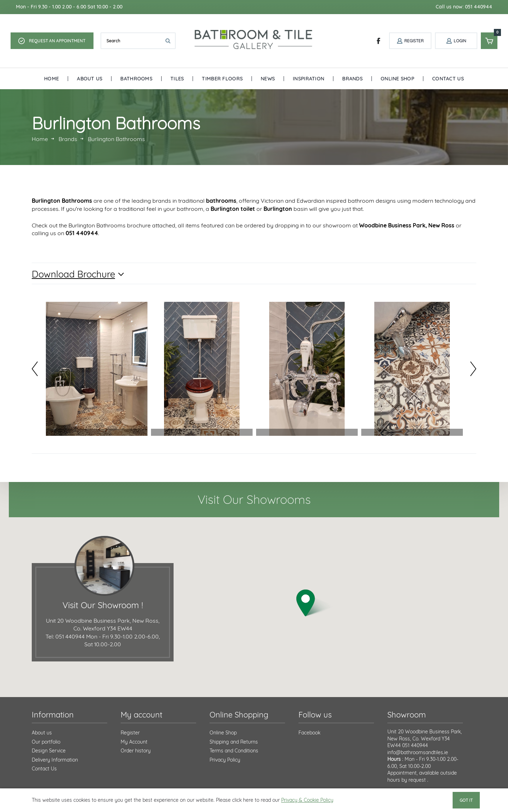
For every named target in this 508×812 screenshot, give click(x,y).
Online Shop (397, 79)
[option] (97, 369)
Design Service (49, 751)
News (268, 79)
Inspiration (309, 79)
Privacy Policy (225, 760)
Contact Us (448, 79)
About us (42, 733)
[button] (315, 603)
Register (130, 733)
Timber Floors (222, 79)
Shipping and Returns (234, 742)
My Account (134, 742)
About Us (90, 79)
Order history (136, 751)
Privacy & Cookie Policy (307, 800)
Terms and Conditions (234, 751)
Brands (352, 79)
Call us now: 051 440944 (464, 7)
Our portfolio (46, 742)
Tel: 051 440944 (65, 636)
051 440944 (415, 745)
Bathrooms (136, 79)
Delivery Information (55, 760)
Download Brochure (73, 274)
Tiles (177, 79)
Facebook (309, 733)
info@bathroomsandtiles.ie (418, 752)
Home (52, 79)
